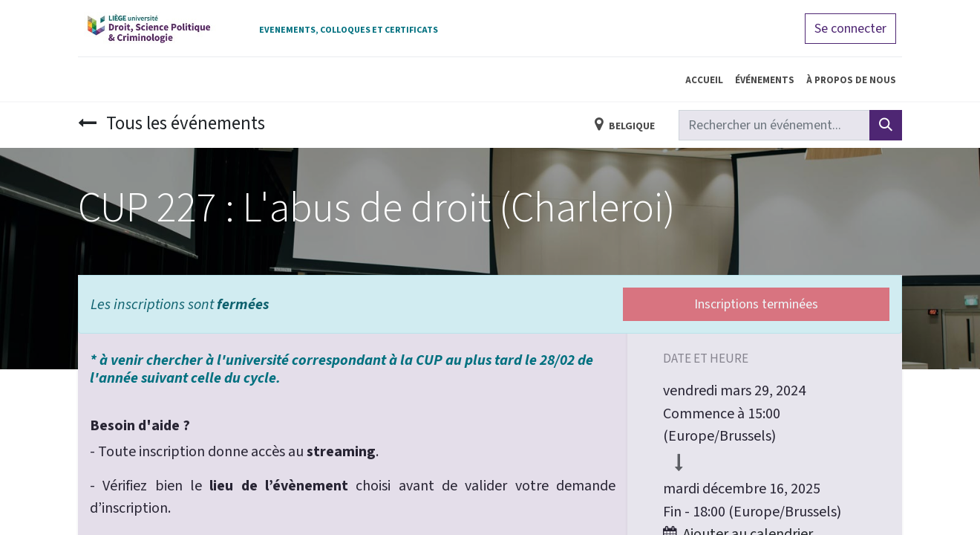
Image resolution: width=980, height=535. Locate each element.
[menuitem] (704, 79)
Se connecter (850, 29)
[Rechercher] (886, 125)
